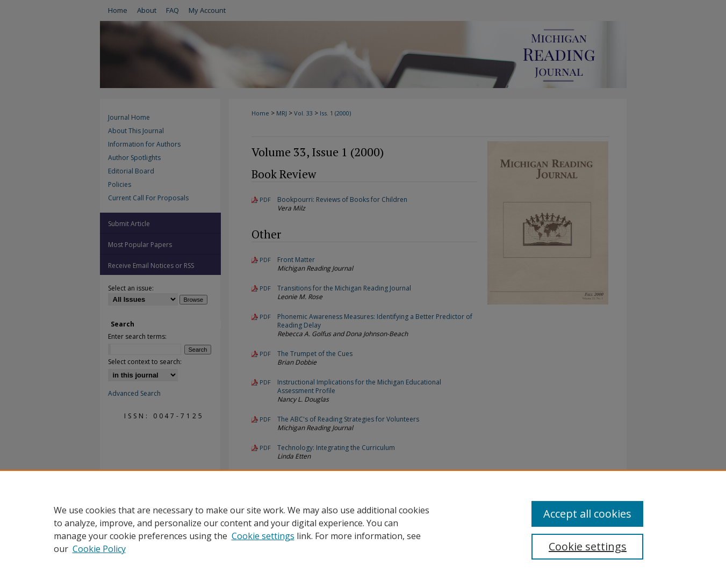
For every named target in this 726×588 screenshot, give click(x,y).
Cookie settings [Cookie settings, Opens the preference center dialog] (588, 546)
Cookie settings (263, 536)
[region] (363, 529)
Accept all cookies (587, 514)
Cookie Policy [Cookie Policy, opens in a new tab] (99, 549)
